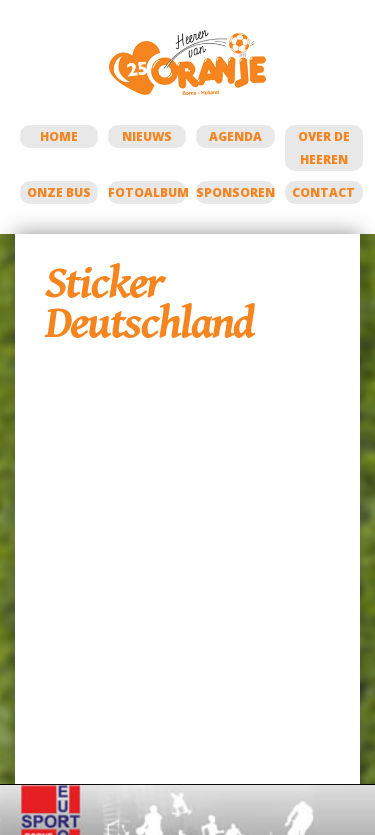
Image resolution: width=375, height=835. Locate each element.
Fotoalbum (147, 192)
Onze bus (59, 192)
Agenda (235, 136)
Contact (323, 192)
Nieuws (147, 136)
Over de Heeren (324, 148)
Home (59, 136)
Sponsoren (235, 192)
